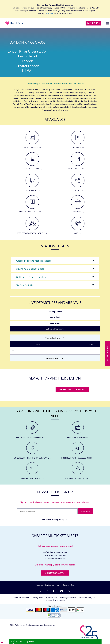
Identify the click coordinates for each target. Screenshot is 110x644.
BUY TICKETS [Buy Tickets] (93, 23)
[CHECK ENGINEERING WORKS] (78, 471)
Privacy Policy (38, 598)
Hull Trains (55, 323)
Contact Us (49, 585)
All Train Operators (55, 329)
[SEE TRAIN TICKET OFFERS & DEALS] (32, 430)
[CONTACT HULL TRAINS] (32, 471)
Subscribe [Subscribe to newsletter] (85, 511)
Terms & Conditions (21, 598)
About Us (39, 585)
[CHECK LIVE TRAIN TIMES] (78, 430)
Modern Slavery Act (87, 598)
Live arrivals (55, 317)
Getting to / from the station (31, 277)
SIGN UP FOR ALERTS (55, 573)
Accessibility (60, 600)
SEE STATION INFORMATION (72, 389)
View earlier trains (55, 338)
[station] (36, 390)
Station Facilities (25, 285)
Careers (66, 585)
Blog (73, 585)
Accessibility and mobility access (34, 261)
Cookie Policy (52, 598)
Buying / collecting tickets (30, 269)
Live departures (55, 312)
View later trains (55, 358)
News (58, 585)
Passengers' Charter (68, 598)
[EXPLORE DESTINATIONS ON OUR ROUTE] (32, 451)
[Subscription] (47, 511)
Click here (49, 13)
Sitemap (49, 600)
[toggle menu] (107, 24)
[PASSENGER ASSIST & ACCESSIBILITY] (78, 451)
